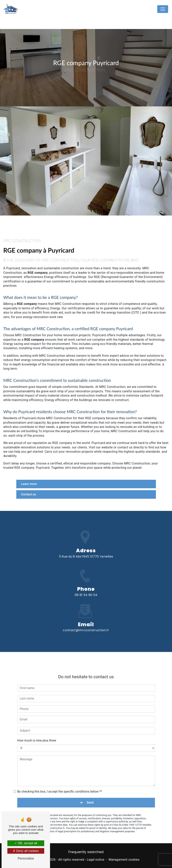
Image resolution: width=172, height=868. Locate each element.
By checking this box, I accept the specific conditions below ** (60, 788)
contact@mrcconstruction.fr (86, 627)
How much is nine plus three (37, 737)
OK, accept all (26, 843)
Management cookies (124, 860)
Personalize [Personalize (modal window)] (26, 858)
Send (90, 799)
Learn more (29, 484)
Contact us (29, 494)
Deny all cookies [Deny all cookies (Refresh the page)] (26, 851)
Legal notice (96, 860)
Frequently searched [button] (86, 852)
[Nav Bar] (163, 9)
